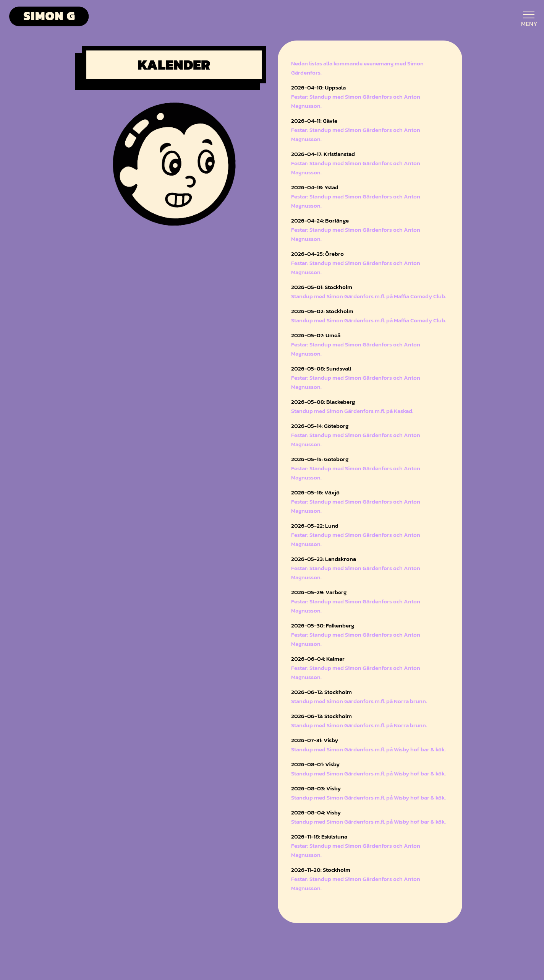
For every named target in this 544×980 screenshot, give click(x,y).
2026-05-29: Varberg (319, 592)
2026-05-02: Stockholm (322, 311)
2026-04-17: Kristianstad (323, 154)
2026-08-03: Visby (316, 788)
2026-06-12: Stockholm (321, 692)
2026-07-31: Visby (315, 740)
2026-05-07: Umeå (316, 335)
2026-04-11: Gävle (314, 121)
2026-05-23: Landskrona (324, 559)
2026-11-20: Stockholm (321, 870)
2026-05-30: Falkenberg (323, 625)
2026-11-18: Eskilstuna (319, 836)
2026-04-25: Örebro (317, 254)
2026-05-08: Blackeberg (323, 402)
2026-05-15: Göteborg (320, 459)
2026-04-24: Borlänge (320, 220)
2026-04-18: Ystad (315, 187)
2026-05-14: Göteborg (320, 426)
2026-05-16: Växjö (315, 492)
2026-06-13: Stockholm (321, 716)
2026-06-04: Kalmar (318, 659)
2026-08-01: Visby (315, 764)
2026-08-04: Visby (316, 812)
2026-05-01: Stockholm (322, 287)
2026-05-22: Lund (315, 526)
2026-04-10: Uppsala (318, 87)
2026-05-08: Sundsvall (321, 368)
